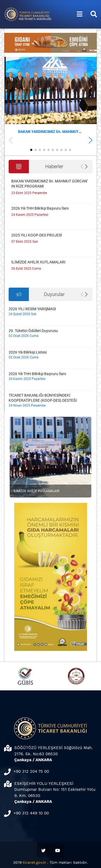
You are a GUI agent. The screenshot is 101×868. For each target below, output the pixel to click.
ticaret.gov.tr (34, 862)
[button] (90, 140)
